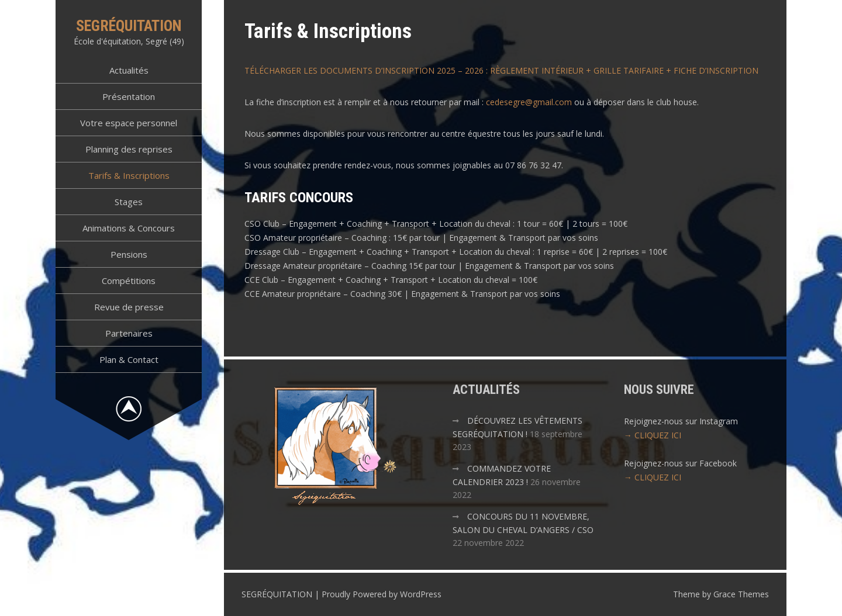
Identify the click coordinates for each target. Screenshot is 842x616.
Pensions (129, 254)
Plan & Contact (129, 359)
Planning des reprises (129, 149)
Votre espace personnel (129, 123)
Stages (129, 202)
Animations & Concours (129, 228)
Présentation (129, 96)
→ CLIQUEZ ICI (653, 435)
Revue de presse (129, 307)
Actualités (129, 70)
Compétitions (129, 281)
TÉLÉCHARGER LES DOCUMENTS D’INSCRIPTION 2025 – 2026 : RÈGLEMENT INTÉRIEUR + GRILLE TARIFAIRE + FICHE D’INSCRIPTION (501, 70)
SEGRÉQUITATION (129, 26)
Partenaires (129, 333)
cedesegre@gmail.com (529, 102)
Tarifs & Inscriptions (129, 175)
